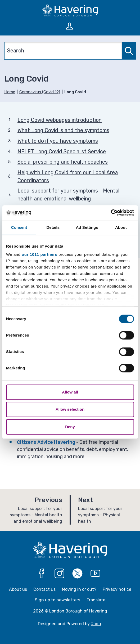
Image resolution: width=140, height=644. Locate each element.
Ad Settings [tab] (87, 227)
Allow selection (70, 409)
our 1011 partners (39, 254)
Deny (70, 427)
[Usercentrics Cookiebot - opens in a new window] (111, 213)
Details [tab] (53, 227)
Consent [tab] (19, 227)
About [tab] (121, 227)
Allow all (70, 392)
